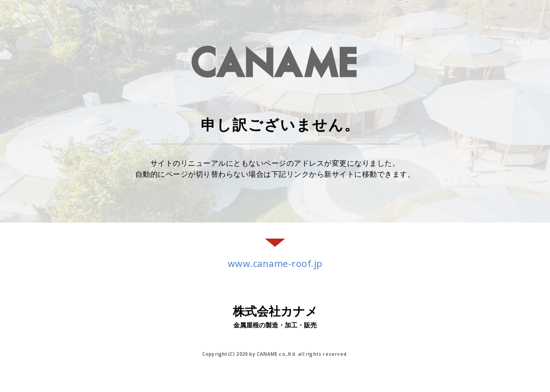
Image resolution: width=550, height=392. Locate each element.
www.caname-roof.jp (275, 264)
